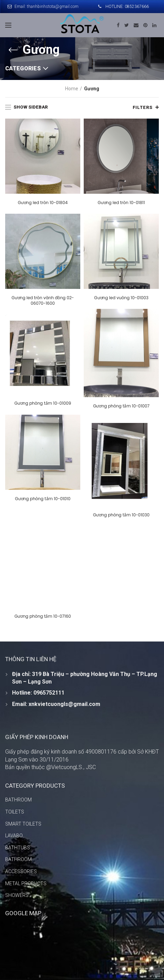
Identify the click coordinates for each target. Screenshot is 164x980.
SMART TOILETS (23, 824)
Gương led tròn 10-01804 (43, 203)
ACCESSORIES (21, 871)
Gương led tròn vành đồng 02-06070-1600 (43, 300)
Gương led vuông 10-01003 (121, 298)
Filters (143, 107)
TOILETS (15, 812)
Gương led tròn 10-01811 (121, 203)
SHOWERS (17, 895)
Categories (23, 68)
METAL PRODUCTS (26, 883)
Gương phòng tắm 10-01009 (43, 403)
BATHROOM (18, 800)
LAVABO (14, 836)
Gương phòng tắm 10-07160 (89, 610)
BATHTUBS (18, 848)
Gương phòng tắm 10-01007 (121, 406)
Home (72, 89)
